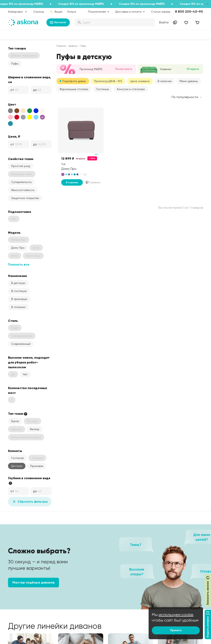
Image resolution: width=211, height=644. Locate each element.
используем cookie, (176, 615)
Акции (56, 12)
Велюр (35, 429)
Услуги (72, 12)
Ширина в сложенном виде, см (29, 79)
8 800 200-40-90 (189, 12)
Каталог (58, 22)
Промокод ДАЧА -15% (108, 81)
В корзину (72, 182)
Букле (15, 421)
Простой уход (21, 166)
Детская (17, 466)
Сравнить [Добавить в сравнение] (93, 182)
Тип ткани (18, 414)
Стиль (13, 321)
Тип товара (17, 48)
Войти (164, 22)
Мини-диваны (189, 81)
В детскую (18, 283)
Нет (25, 374)
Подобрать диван (74, 81)
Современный (21, 344)
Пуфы (15, 63)
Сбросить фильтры (30, 502)
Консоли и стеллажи (131, 89)
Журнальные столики (74, 89)
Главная (61, 46)
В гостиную (19, 291)
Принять (176, 630)
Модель (14, 232)
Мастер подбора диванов (33, 582)
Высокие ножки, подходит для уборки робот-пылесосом (29, 362)
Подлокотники (19, 212)
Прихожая (37, 466)
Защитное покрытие (25, 198)
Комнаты (15, 451)
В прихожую (19, 299)
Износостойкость (23, 190)
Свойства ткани (21, 159)
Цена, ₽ (14, 136)
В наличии (165, 81)
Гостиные (103, 89)
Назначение (17, 276)
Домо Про (18, 248)
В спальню (18, 307)
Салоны (39, 12)
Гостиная (17, 458)
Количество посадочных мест (28, 390)
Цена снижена (140, 81)
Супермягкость (21, 182)
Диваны (73, 46)
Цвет (12, 104)
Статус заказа (161, 12)
